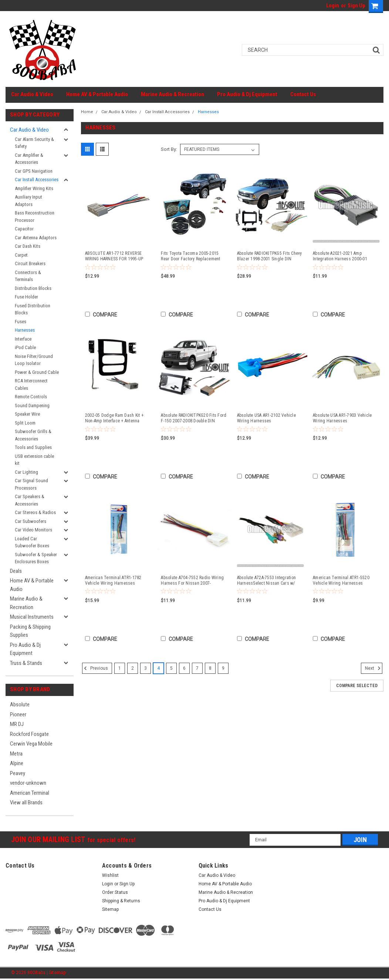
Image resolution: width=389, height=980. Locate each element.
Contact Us (303, 94)
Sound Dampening (32, 405)
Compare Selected (357, 686)
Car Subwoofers (31, 521)
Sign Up (356, 6)
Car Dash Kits (28, 246)
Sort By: (169, 149)
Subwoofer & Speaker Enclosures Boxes (36, 558)
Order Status (115, 892)
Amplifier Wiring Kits (34, 188)
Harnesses (25, 330)
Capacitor (24, 229)
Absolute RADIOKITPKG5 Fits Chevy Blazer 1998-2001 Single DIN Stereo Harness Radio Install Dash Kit (270, 256)
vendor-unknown (28, 783)
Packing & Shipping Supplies (30, 631)
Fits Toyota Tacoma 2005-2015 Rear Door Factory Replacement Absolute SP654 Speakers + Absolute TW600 (190, 256)
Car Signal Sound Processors (31, 484)
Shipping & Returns (121, 901)
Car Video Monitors (33, 530)
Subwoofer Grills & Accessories (33, 435)
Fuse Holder (26, 297)
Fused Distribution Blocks (33, 309)
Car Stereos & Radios (35, 512)
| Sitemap (56, 973)
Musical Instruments (32, 617)
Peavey (18, 773)
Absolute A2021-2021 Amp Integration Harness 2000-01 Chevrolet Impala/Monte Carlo (341, 256)
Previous (95, 668)
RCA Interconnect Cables (31, 384)
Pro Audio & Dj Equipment (247, 94)
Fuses (21, 322)
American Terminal (30, 793)
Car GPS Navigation (34, 171)
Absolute (20, 704)
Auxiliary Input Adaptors (28, 201)
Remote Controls (31, 397)
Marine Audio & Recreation (172, 94)
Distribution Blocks (33, 288)
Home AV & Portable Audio (97, 94)
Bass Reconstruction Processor (35, 217)
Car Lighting (26, 472)
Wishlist (110, 875)
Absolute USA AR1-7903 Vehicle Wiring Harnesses (342, 418)
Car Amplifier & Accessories (29, 159)
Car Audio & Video (32, 94)
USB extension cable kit (34, 460)
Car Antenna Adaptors (36, 238)
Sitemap (110, 909)
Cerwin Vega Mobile (31, 744)
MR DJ (17, 724)
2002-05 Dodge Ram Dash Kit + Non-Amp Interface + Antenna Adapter (114, 418)
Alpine (17, 763)
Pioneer (18, 714)
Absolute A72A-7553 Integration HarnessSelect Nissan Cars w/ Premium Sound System (267, 581)
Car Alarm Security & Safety (34, 143)
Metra (16, 754)
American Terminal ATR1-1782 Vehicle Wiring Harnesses (113, 580)
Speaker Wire (27, 414)
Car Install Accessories (37, 180)
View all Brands (26, 802)
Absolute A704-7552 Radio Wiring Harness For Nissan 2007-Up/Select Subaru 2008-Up (192, 581)
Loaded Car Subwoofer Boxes (32, 542)
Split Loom (25, 423)
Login (333, 6)
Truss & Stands (26, 663)
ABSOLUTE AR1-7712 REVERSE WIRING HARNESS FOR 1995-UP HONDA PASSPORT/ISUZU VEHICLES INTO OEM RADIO (114, 256)
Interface (23, 339)
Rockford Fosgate (29, 734)
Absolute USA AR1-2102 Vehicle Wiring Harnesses (266, 418)
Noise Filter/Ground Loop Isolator (34, 360)
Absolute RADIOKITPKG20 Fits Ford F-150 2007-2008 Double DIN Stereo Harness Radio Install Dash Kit (194, 418)
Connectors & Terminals (28, 276)
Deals (16, 571)
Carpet (21, 255)
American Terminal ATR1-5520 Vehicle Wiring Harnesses (341, 580)
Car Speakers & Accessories (30, 500)
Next (374, 668)
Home (87, 112)
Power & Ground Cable (37, 372)
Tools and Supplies (33, 447)
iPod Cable (25, 347)
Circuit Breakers (30, 263)
